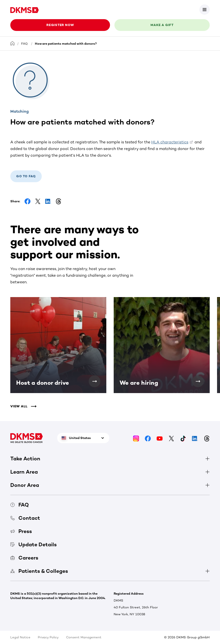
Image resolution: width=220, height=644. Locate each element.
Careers (24, 558)
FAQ (24, 44)
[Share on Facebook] (27, 201)
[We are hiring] (198, 381)
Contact (25, 518)
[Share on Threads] (58, 201)
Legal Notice (20, 637)
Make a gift (162, 25)
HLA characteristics (170, 142)
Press (21, 531)
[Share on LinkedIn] (48, 201)
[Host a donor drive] (95, 381)
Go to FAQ (26, 176)
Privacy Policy (48, 637)
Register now (60, 25)
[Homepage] (13, 43)
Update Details (34, 544)
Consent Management (84, 637)
